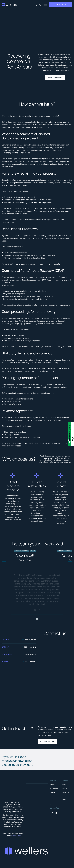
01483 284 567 (29, 661)
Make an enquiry (47, 741)
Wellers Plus (54, 788)
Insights (52, 796)
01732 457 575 (29, 654)
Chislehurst (66, 792)
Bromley (64, 788)
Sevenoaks (65, 796)
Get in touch (61, 5)
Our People (53, 785)
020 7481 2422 (29, 640)
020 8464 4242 (29, 647)
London (64, 785)
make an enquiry (55, 78)
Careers (52, 792)
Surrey (64, 800)
